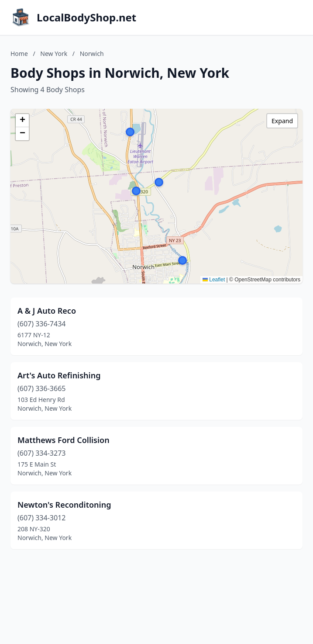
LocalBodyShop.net (86, 17)
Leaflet (214, 280)
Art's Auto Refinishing (59, 375)
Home (19, 54)
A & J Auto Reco (47, 311)
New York (54, 54)
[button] (136, 191)
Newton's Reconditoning (64, 505)
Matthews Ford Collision (64, 440)
